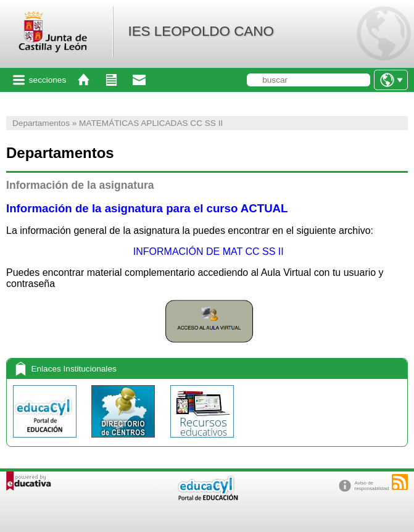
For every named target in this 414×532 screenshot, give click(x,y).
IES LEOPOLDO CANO (201, 31)
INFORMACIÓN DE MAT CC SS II (207, 251)
